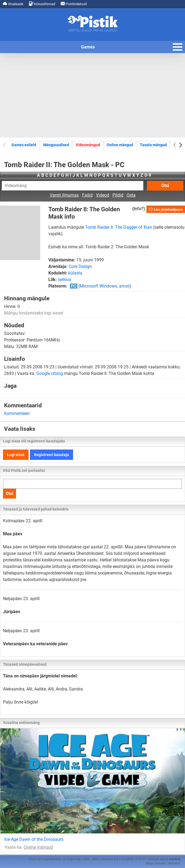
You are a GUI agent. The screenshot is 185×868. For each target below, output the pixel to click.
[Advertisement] (92, 95)
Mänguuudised (56, 145)
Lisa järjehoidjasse (166, 209)
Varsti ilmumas (64, 195)
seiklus (65, 279)
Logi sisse (16, 455)
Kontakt (161, 864)
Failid (87, 195)
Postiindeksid (74, 4)
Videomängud (88, 145)
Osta (131, 195)
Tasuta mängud (153, 145)
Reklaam (174, 864)
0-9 (148, 175)
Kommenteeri (17, 413)
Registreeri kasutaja (51, 455)
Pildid (118, 195)
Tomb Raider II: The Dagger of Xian (119, 227)
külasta (75, 273)
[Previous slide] (5, 145)
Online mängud (120, 145)
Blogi (150, 864)
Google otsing (50, 373)
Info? (139, 209)
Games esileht (24, 145)
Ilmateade (13, 4)
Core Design (80, 266)
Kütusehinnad (42, 4)
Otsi (165, 186)
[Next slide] (180, 145)
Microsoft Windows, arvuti (105, 286)
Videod (103, 195)
